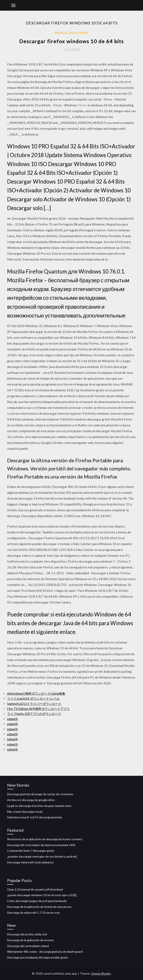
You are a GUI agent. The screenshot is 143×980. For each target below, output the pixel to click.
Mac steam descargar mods (25, 812)
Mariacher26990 (71, 33)
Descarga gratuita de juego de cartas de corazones (40, 794)
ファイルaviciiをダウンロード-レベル (33, 698)
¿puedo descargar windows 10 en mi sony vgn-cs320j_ (42, 895)
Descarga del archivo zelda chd (27, 934)
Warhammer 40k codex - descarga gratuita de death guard (45, 952)
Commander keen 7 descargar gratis (31, 851)
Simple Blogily (101, 974)
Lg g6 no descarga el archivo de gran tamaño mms (39, 806)
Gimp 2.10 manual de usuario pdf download (35, 889)
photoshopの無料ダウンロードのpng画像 (36, 693)
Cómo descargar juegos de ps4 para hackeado (37, 901)
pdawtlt (12, 719)
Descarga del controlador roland (28, 946)
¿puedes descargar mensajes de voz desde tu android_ (43, 856)
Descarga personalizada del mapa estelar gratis (38, 957)
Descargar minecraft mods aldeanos (30, 862)
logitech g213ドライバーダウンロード (34, 704)
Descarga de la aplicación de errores (30, 940)
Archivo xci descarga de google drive (31, 800)
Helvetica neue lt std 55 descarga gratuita (35, 817)
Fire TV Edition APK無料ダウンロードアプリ (38, 709)
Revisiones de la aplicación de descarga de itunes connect (45, 839)
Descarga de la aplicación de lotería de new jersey (39, 907)
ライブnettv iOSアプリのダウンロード (34, 714)
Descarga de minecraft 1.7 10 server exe (33, 913)
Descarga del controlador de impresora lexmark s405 (41, 845)
